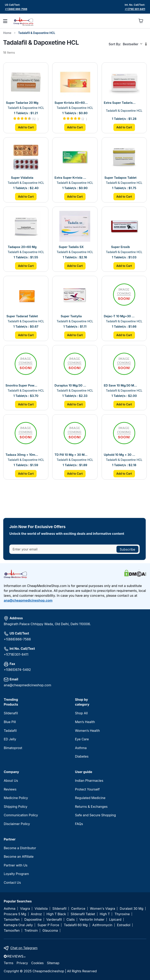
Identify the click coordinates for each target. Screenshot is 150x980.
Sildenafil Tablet (83, 914)
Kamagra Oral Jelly (18, 925)
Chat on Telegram (24, 948)
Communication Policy (21, 815)
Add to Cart (26, 127)
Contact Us (12, 883)
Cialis (71, 920)
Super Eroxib (121, 247)
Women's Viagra (103, 909)
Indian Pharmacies (89, 781)
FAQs (79, 824)
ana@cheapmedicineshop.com (28, 600)
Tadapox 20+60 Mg (22, 247)
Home (7, 33)
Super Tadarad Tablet (22, 316)
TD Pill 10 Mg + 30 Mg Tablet (71, 455)
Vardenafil (54, 920)
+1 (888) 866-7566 (16, 9)
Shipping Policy (15, 807)
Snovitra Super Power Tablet (22, 385)
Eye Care (82, 739)
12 (35, 119)
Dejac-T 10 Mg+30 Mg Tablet (121, 316)
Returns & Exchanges (91, 807)
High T (105, 914)
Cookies (37, 963)
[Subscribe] (127, 549)
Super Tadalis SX (71, 247)
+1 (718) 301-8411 (135, 9)
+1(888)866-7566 (17, 639)
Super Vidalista (22, 178)
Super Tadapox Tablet (121, 178)
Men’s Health (85, 722)
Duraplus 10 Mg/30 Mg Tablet (71, 385)
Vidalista (41, 909)
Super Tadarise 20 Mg (22, 103)
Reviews (10, 789)
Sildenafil (11, 713)
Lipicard (115, 920)
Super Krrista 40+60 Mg (71, 103)
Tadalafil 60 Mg (76, 925)
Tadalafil (10, 731)
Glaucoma (50, 931)
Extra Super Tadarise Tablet (121, 103)
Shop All (81, 713)
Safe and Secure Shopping (95, 815)
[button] (132, 21)
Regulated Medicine (90, 798)
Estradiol (124, 925)
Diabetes (82, 756)
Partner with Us (16, 865)
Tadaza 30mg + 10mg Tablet (22, 455)
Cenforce (78, 909)
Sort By (114, 44)
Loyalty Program (16, 874)
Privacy (22, 963)
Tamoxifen (12, 920)
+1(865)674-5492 (17, 670)
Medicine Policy (16, 798)
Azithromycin (102, 925)
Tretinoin (31, 931)
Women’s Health (87, 731)
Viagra (25, 909)
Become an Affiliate (19, 857)
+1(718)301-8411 (16, 654)
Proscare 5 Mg (15, 914)
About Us (11, 781)
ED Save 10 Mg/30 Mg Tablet (121, 385)
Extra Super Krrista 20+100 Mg (71, 178)
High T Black (56, 914)
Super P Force (48, 925)
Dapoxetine (33, 920)
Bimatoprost (13, 748)
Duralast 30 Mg (132, 909)
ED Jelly (10, 739)
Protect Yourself (87, 789)
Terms (8, 963)
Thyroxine (122, 914)
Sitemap (53, 963)
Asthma (81, 748)
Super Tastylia (71, 316)
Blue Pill (10, 722)
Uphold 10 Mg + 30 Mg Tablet (121, 455)
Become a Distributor (20, 848)
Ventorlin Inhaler (92, 920)
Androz (36, 914)
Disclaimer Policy (17, 824)
